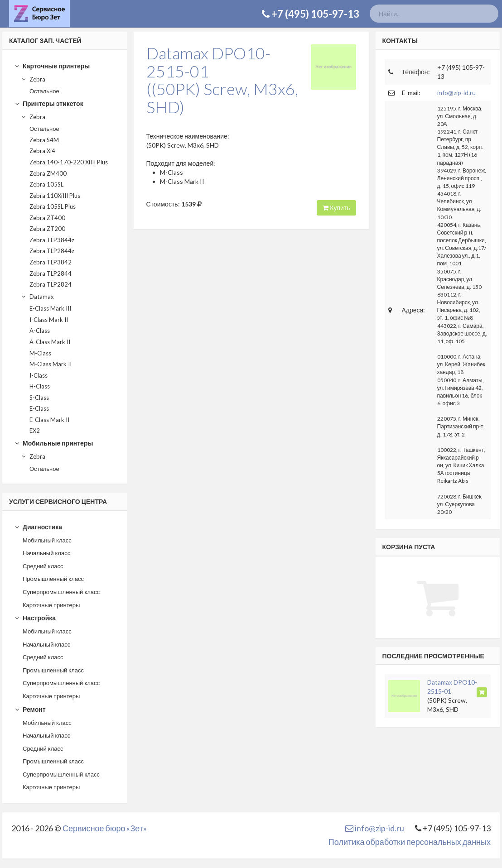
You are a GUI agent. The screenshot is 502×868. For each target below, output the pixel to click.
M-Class (40, 353)
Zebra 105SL (46, 184)
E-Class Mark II (49, 420)
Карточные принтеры (52, 66)
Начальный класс (46, 553)
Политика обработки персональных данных (410, 842)
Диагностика (38, 527)
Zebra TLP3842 (51, 262)
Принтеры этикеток (49, 103)
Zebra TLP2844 (51, 273)
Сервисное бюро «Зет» (105, 828)
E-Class (39, 408)
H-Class (40, 386)
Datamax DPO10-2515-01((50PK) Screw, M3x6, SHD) (222, 80)
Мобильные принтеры (54, 443)
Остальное (44, 91)
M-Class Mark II (51, 364)
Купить (336, 208)
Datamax (37, 297)
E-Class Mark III (50, 308)
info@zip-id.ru (456, 93)
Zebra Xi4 (42, 151)
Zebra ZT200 (47, 229)
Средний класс (43, 566)
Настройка (35, 618)
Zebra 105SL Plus (53, 206)
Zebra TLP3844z (52, 240)
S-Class (39, 398)
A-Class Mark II (50, 342)
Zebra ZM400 (48, 173)
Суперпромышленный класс (61, 592)
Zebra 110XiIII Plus (55, 196)
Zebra (33, 79)
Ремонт (30, 709)
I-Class (39, 375)
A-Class (40, 331)
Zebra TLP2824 (51, 284)
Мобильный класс (47, 540)
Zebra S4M (44, 140)
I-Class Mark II (49, 320)
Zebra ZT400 (47, 218)
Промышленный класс (53, 579)
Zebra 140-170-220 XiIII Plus (69, 162)
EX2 (35, 431)
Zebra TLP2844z (52, 251)
